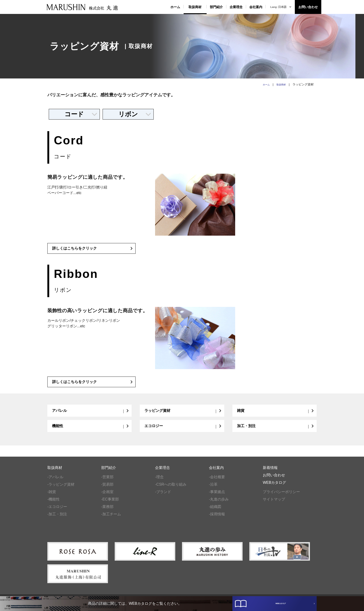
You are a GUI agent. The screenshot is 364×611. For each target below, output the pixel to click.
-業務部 (107, 511)
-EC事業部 (110, 503)
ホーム (175, 7)
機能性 (91, 429)
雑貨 (276, 414)
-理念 (159, 481)
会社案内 (256, 7)
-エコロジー (57, 511)
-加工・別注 (57, 518)
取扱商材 (195, 7)
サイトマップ (274, 503)
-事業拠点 (217, 496)
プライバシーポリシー (281, 496)
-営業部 (107, 481)
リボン (135, 114)
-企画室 (107, 496)
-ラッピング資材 (61, 488)
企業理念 (236, 7)
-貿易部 (107, 488)
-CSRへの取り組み (171, 488)
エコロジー (183, 429)
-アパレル (55, 481)
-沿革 (213, 488)
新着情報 (270, 472)
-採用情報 (217, 518)
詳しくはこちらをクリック (93, 250)
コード (81, 114)
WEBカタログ (278, 599)
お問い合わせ (308, 7)
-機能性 (54, 503)
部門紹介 (216, 7)
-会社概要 (217, 481)
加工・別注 (276, 429)
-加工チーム (111, 518)
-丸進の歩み (219, 503)
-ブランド (163, 496)
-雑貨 (52, 496)
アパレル (91, 414)
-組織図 (215, 511)
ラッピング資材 (183, 414)
